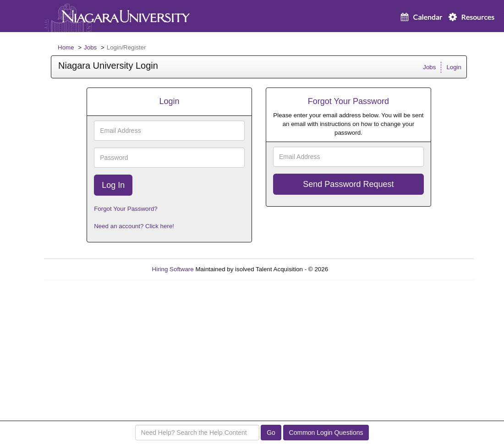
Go (271, 433)
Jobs (90, 47)
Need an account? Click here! (134, 226)
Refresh (355, 269)
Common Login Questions (326, 433)
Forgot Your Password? (126, 209)
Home (66, 47)
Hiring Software (173, 269)
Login (454, 67)
